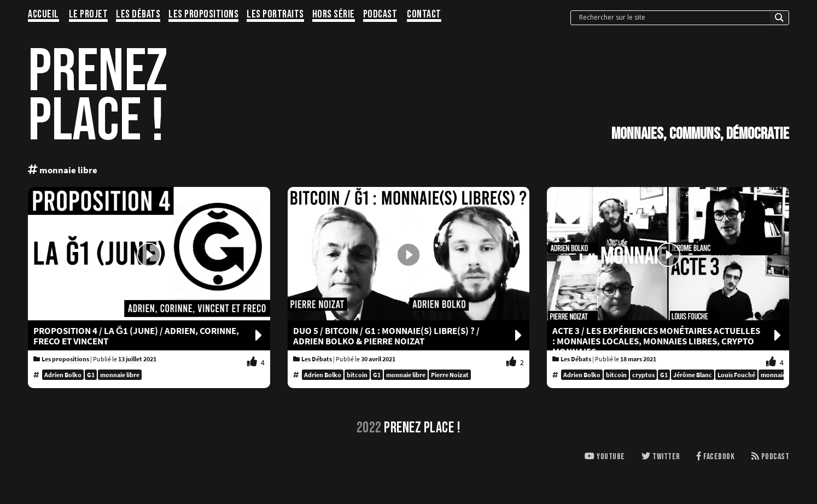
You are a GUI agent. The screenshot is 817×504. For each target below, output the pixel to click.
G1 (91, 375)
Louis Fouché (736, 375)
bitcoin (357, 375)
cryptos (643, 375)
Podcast (380, 15)
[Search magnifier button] (779, 20)
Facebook (716, 457)
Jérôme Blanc (693, 375)
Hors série (334, 15)
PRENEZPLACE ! (98, 97)
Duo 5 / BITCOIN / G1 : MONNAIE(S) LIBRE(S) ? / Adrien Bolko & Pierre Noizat (409, 336)
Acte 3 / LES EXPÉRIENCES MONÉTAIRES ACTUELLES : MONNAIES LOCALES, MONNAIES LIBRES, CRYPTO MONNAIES (668, 341)
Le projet (89, 15)
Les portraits (275, 15)
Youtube (605, 457)
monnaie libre (120, 375)
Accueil (43, 15)
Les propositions (203, 15)
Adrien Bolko (63, 375)
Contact (424, 15)
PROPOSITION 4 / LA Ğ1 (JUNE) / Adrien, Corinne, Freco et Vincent (149, 336)
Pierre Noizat (450, 375)
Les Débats (138, 15)
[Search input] (673, 17)
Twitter (661, 457)
